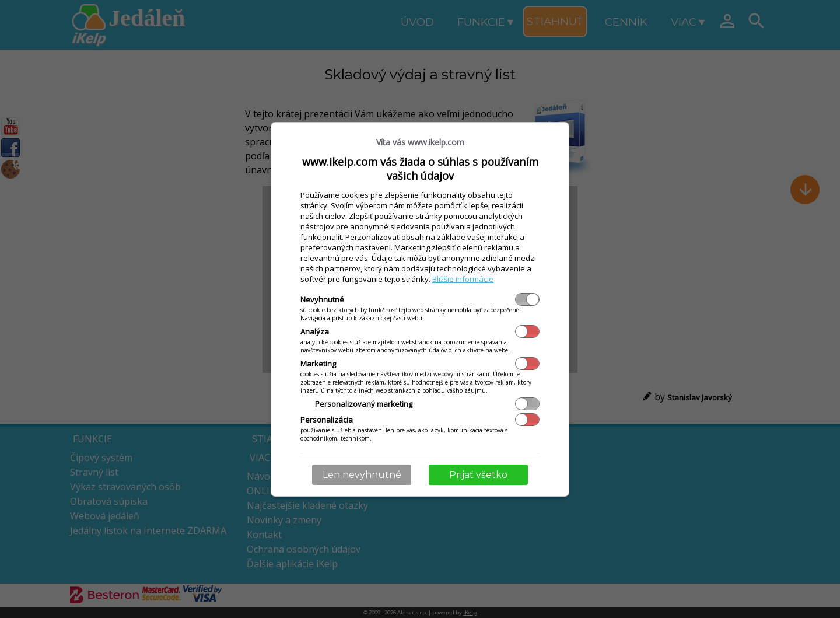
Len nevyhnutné (362, 475)
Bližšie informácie (463, 279)
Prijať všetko (478, 475)
